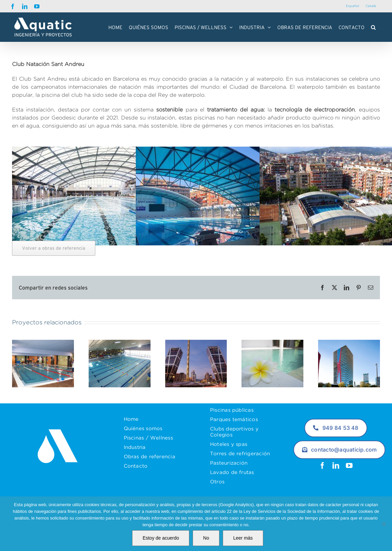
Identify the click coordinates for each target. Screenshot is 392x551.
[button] (373, 27)
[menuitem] (352, 6)
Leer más (243, 538)
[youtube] (349, 466)
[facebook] (322, 466)
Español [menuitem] (352, 6)
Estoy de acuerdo (161, 538)
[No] (384, 524)
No (206, 538)
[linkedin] (336, 466)
